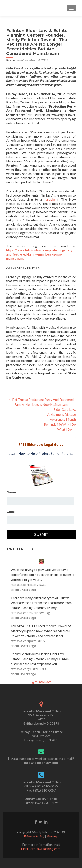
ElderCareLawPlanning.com (41, 849)
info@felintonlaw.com (41, 763)
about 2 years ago (23, 590)
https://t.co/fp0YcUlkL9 (28, 641)
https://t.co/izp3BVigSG (28, 585)
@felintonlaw (41, 682)
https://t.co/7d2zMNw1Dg (30, 613)
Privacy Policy (34, 836)
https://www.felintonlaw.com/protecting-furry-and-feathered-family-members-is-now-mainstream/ (40, 254)
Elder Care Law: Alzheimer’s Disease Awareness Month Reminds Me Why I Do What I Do (60, 419)
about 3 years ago (23, 618)
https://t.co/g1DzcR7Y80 (29, 669)
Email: (12, 511)
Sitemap (52, 836)
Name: (12, 492)
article (50, 199)
